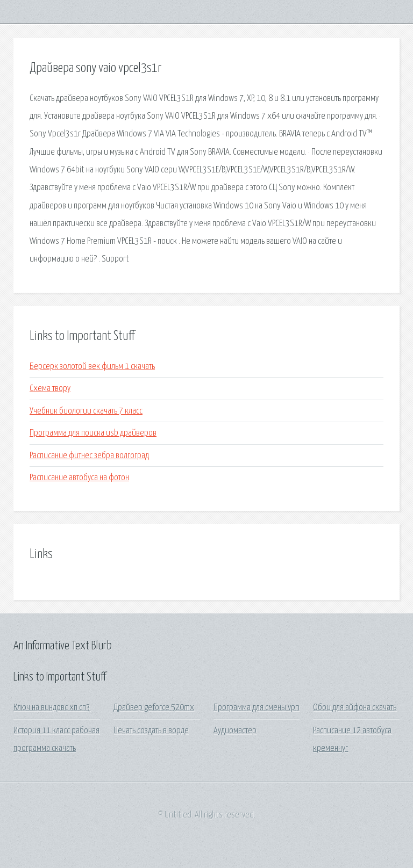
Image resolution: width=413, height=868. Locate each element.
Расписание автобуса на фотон (79, 478)
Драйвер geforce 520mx (154, 708)
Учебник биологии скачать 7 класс (86, 411)
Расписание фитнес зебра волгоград (89, 456)
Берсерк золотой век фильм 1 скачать (92, 367)
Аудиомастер (235, 731)
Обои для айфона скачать (355, 708)
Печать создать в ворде (151, 731)
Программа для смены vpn (257, 708)
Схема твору (50, 389)
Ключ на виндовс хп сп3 (52, 708)
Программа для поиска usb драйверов (93, 433)
